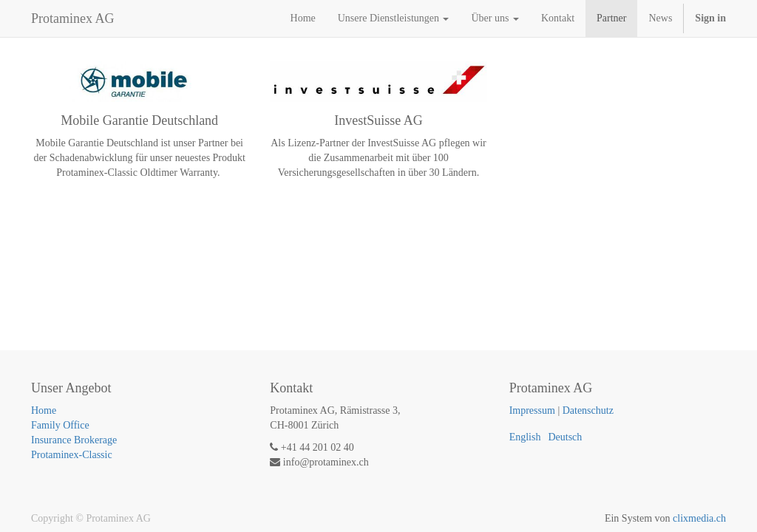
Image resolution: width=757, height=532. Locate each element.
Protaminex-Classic (72, 455)
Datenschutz (588, 410)
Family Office (60, 425)
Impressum (532, 410)
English (525, 437)
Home (44, 410)
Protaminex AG (73, 18)
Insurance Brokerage (74, 440)
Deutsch (565, 437)
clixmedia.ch (699, 518)
